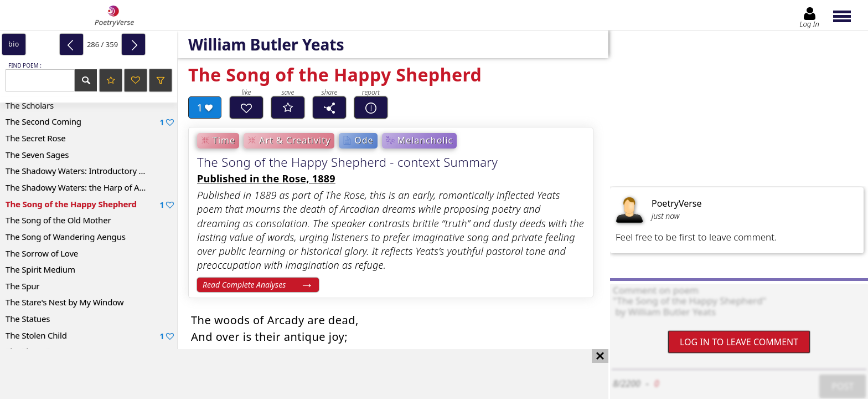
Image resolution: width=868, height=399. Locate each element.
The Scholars (30, 105)
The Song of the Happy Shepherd (90, 204)
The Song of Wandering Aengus (66, 237)
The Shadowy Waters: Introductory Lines (82, 171)
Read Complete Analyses (244, 285)
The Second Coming (90, 122)
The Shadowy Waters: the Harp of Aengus (84, 187)
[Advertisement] (293, 374)
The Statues (28, 319)
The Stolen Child (90, 336)
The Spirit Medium (40, 269)
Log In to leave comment (739, 342)
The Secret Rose (36, 138)
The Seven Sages (37, 155)
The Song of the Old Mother (58, 220)
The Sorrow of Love (42, 253)
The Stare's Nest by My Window (64, 302)
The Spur (22, 286)
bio (14, 44)
